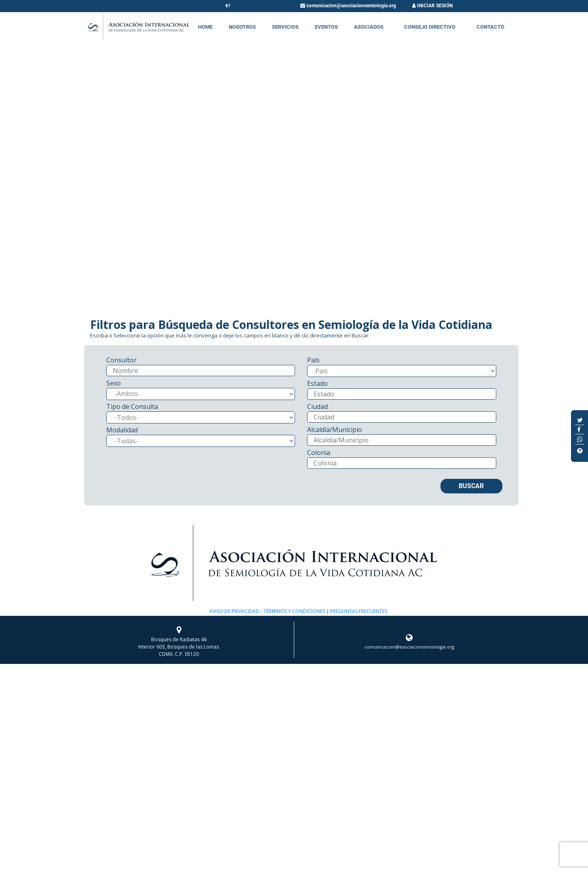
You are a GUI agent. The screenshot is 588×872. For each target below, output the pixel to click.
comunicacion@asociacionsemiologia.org (348, 6)
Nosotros (242, 27)
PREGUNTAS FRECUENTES (358, 611)
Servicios (285, 27)
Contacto (490, 27)
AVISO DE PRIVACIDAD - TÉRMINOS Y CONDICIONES (267, 611)
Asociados (369, 27)
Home (205, 27)
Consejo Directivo (430, 27)
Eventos (326, 27)
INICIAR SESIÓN (432, 6)
